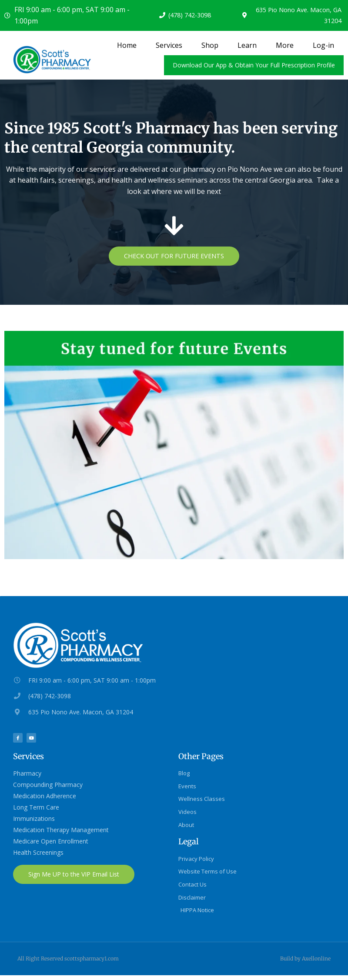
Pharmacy (27, 775)
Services (169, 45)
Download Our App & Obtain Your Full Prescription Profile (254, 65)
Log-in (323, 45)
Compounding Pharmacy (48, 786)
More (285, 45)
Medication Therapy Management (61, 831)
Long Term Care (36, 808)
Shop (210, 45)
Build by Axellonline (305, 964)
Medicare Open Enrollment (51, 842)
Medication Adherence (45, 797)
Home (127, 45)
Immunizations (34, 820)
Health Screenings (38, 854)
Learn (247, 45)
